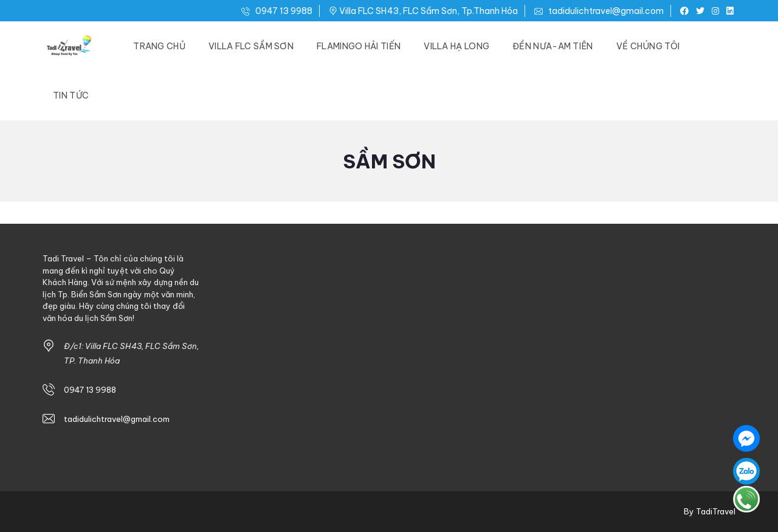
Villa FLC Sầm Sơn (251, 46)
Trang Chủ (159, 46)
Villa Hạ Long (456, 46)
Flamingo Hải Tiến (359, 46)
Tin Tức (71, 95)
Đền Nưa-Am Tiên (553, 46)
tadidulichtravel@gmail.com (599, 11)
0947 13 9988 (277, 11)
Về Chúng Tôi (648, 46)
